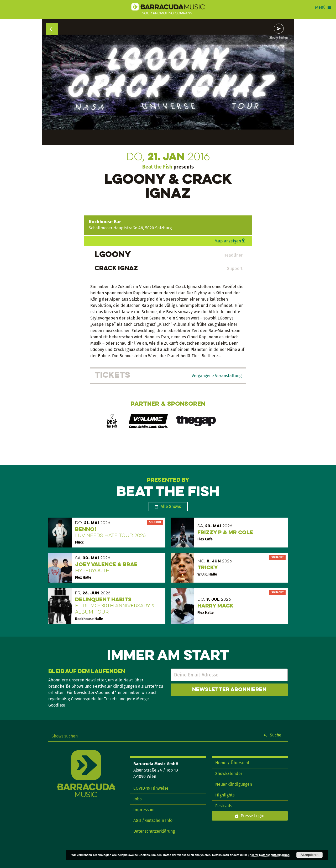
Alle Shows (171, 506)
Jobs (137, 799)
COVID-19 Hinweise (151, 788)
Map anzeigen (228, 241)
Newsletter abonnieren (229, 690)
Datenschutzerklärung (154, 831)
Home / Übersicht (232, 763)
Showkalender (229, 774)
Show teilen (279, 38)
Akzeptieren (309, 855)
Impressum (144, 810)
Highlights (225, 795)
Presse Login (253, 816)
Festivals (224, 806)
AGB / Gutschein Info (153, 820)
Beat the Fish (157, 167)
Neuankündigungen (234, 784)
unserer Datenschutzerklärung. (269, 855)
